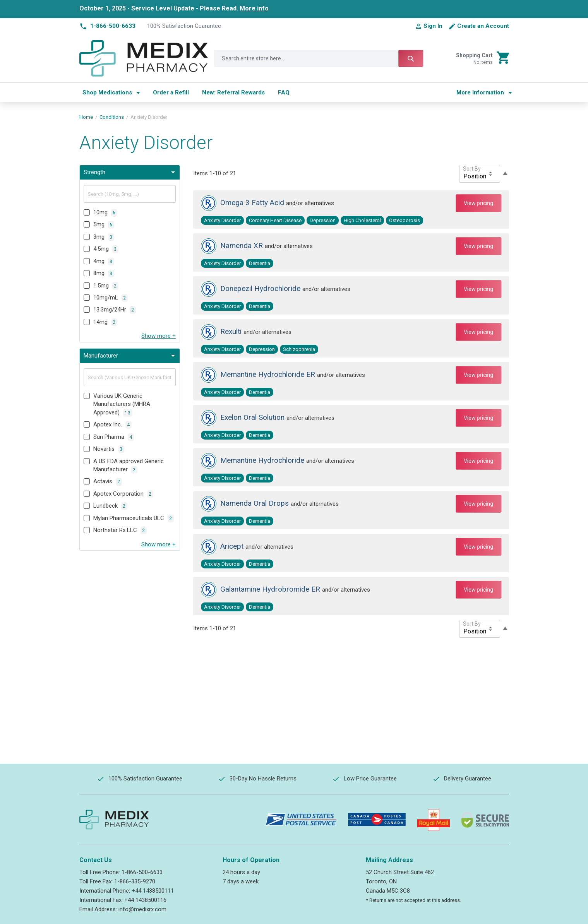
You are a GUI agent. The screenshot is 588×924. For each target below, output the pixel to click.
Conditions (112, 117)
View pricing (478, 203)
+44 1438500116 (145, 900)
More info (254, 8)
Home (86, 117)
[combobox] (319, 58)
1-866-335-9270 (135, 881)
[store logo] (144, 58)
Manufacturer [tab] (101, 356)
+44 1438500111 (153, 891)
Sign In (433, 26)
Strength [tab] (94, 172)
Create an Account (483, 26)
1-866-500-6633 (142, 872)
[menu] (262, 92)
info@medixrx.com (142, 909)
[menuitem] (111, 92)
